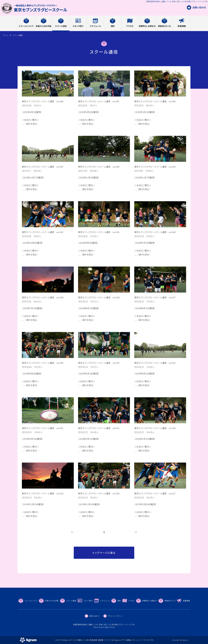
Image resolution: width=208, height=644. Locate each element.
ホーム (5, 35)
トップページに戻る (104, 553)
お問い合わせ (196, 7)
